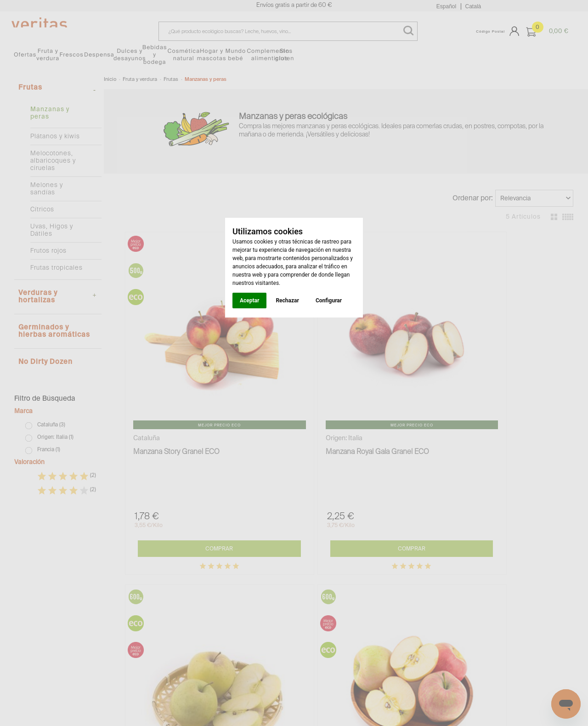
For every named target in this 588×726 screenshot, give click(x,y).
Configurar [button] (329, 301)
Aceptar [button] (249, 301)
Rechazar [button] (287, 301)
